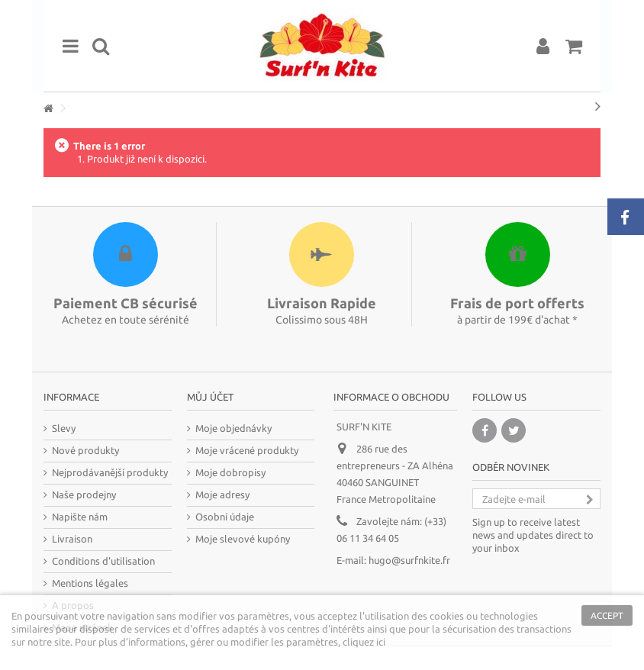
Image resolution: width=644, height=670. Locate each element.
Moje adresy (222, 494)
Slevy (64, 428)
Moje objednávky (233, 428)
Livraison (72, 539)
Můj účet (210, 397)
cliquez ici (364, 642)
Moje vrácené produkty (247, 450)
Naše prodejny (84, 494)
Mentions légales (90, 583)
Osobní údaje (225, 517)
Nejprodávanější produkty (110, 472)
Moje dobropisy (230, 472)
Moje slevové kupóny (243, 539)
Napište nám (80, 517)
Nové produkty (85, 450)
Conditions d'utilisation (103, 561)
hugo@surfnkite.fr (409, 560)
